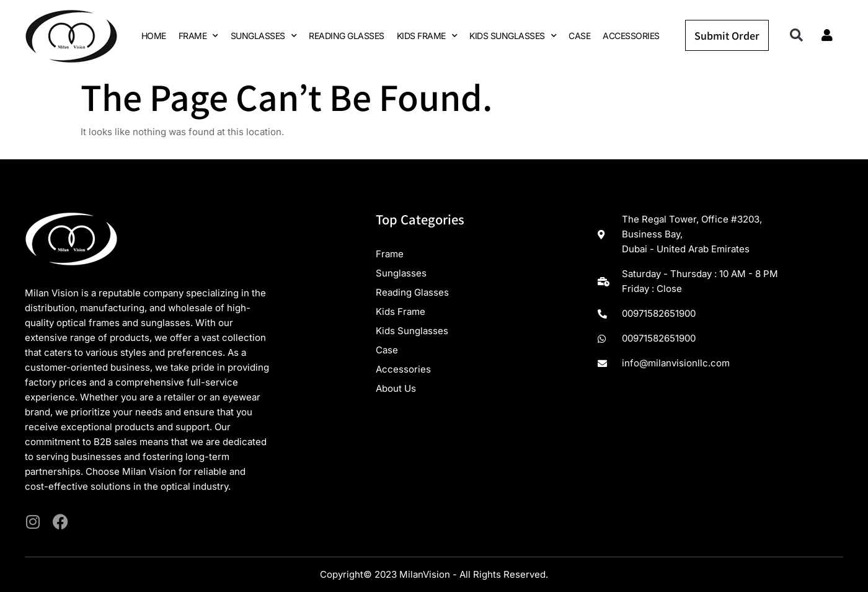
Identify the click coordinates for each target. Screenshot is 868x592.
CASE (579, 36)
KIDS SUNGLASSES (513, 36)
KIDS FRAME (427, 36)
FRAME (198, 36)
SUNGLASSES (264, 36)
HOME (154, 36)
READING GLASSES (347, 36)
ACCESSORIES (631, 36)
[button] (796, 36)
